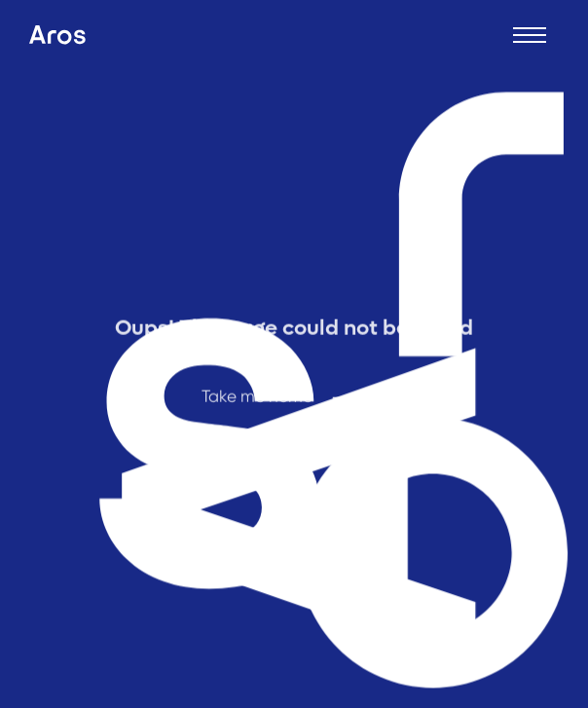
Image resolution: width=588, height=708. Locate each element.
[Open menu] (530, 35)
